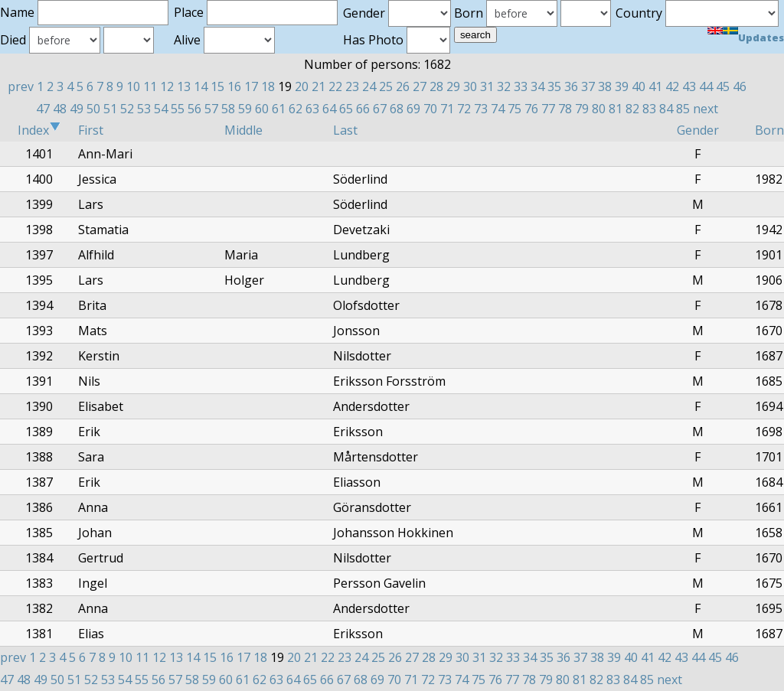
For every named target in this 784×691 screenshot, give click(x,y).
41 (655, 86)
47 (43, 109)
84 (666, 109)
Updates (761, 37)
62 (296, 109)
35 (554, 86)
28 (436, 86)
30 (470, 86)
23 (352, 86)
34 (537, 86)
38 (605, 86)
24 (369, 86)
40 (639, 86)
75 (514, 109)
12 (167, 86)
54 (161, 109)
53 (144, 109)
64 (329, 109)
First (91, 130)
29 (453, 86)
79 (582, 109)
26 (403, 86)
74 (498, 109)
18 (268, 86)
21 (318, 86)
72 (464, 109)
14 (201, 86)
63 (312, 109)
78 (565, 109)
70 (430, 109)
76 (531, 109)
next (706, 109)
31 (487, 86)
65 (346, 109)
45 (723, 86)
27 (420, 86)
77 (548, 109)
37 (588, 86)
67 (380, 109)
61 (279, 109)
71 (447, 109)
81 (616, 109)
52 (127, 109)
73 (481, 109)
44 (706, 86)
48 (60, 109)
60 (262, 109)
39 (622, 86)
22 (335, 86)
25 (386, 86)
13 (184, 86)
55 (178, 109)
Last (345, 130)
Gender (698, 130)
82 (632, 109)
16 (234, 86)
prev (21, 86)
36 (571, 86)
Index (39, 130)
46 (740, 86)
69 (413, 109)
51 (110, 109)
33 (521, 86)
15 (217, 86)
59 (245, 109)
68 (397, 109)
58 (228, 109)
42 (672, 86)
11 (150, 86)
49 (77, 109)
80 (599, 109)
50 (93, 109)
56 (194, 109)
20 (302, 86)
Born (769, 130)
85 (683, 109)
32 (504, 86)
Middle (243, 130)
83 (649, 109)
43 (689, 86)
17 (251, 86)
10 (133, 86)
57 (211, 109)
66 (363, 109)
